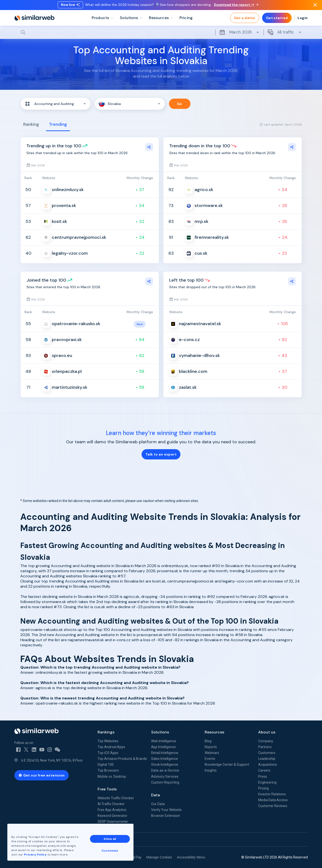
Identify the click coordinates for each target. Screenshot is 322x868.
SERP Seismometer (113, 822)
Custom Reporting (165, 782)
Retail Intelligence (165, 753)
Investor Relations (272, 794)
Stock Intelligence (165, 765)
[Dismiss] (315, 6)
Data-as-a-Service (165, 770)
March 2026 (239, 34)
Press (263, 777)
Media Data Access (273, 800)
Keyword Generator (112, 816)
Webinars (212, 753)
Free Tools (107, 789)
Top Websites (108, 741)
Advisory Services (165, 777)
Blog (208, 741)
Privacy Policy (35, 855)
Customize (110, 851)
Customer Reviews (273, 806)
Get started (277, 20)
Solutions (160, 732)
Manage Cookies (159, 857)
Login (303, 20)
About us (267, 732)
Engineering (267, 782)
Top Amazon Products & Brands (122, 759)
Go (180, 104)
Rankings (106, 732)
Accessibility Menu (191, 857)
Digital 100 (106, 765)
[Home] (34, 20)
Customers (267, 753)
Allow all (110, 839)
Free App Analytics (112, 810)
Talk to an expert (161, 454)
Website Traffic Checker (116, 798)
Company (266, 741)
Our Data (158, 804)
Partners (265, 747)
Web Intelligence (164, 741)
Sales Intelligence (165, 759)
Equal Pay (134, 857)
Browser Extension (166, 816)
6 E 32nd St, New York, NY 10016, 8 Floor (52, 760)
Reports (211, 747)
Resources (214, 732)
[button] (56, 104)
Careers (264, 770)
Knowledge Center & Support (227, 765)
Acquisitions (268, 765)
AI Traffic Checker (111, 804)
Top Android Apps (111, 747)
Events (210, 759)
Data (155, 795)
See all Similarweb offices (36, 839)
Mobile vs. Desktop (112, 777)
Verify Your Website (166, 810)
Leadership (267, 759)
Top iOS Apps (108, 753)
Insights (211, 770)
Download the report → (236, 6)
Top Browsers (108, 770)
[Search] (161, 34)
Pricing (263, 788)
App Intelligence (163, 747)
